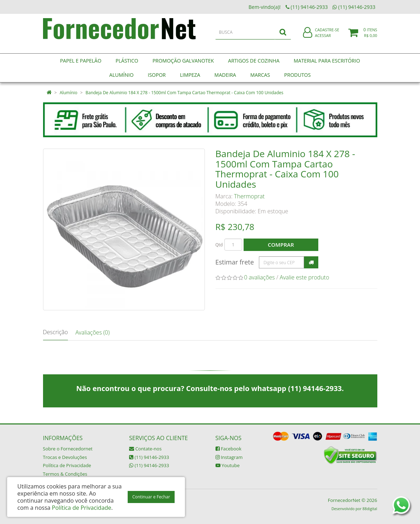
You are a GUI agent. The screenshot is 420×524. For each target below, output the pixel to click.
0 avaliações (259, 277)
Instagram (229, 457)
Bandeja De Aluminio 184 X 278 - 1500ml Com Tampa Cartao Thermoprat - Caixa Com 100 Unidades (184, 93)
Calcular (311, 262)
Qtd (219, 245)
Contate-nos (145, 449)
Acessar (323, 40)
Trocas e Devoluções (65, 457)
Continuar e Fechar (151, 497)
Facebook (228, 449)
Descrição (55, 332)
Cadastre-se (327, 35)
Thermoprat (249, 196)
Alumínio (69, 93)
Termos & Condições (65, 474)
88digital (370, 509)
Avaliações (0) (92, 332)
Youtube (228, 465)
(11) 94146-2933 (149, 457)
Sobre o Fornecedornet (68, 449)
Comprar (281, 245)
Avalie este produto (305, 277)
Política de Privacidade (67, 465)
